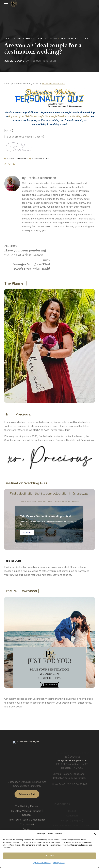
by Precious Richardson (41, 61)
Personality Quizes (74, 38)
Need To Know (47, 38)
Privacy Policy (59, 863)
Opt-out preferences (42, 863)
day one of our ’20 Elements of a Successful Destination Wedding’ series (49, 116)
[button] (95, 834)
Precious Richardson (54, 84)
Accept (49, 856)
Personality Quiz (40, 159)
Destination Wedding (19, 38)
